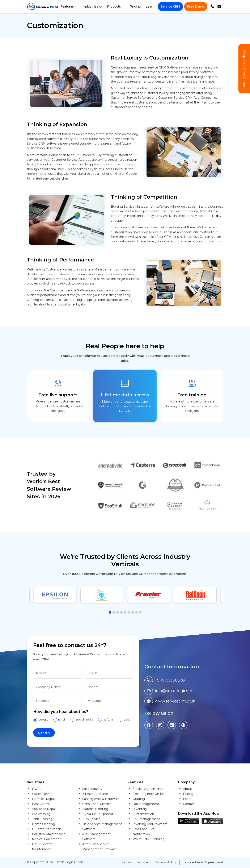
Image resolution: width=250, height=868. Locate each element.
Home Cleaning (43, 824)
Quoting (139, 799)
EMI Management (146, 819)
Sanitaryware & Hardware (101, 799)
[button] (110, 612)
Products (116, 6)
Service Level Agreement (203, 862)
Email (62, 719)
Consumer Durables (97, 804)
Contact (189, 804)
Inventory (140, 809)
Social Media (84, 719)
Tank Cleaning (42, 819)
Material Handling (95, 809)
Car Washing (41, 814)
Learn (150, 6)
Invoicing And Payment (150, 824)
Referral (108, 719)
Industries (92, 6)
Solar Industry (92, 789)
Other (128, 719)
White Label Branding (149, 839)
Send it (44, 733)
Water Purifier (42, 794)
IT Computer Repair (46, 829)
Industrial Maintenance (49, 834)
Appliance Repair (44, 809)
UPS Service (91, 819)
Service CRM (170, 6)
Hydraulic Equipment (98, 814)
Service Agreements (148, 789)
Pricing (135, 6)
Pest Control (41, 804)
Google (43, 719)
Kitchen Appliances (96, 794)
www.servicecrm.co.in (175, 701)
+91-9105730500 (170, 680)
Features (69, 6)
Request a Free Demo (244, 69)
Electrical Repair (44, 799)
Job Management (146, 804)
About (188, 789)
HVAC (36, 789)
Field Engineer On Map (150, 794)
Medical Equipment (46, 839)
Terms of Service (135, 862)
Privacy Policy (165, 862)
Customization (143, 814)
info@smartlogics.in (174, 691)
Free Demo (196, 6)
